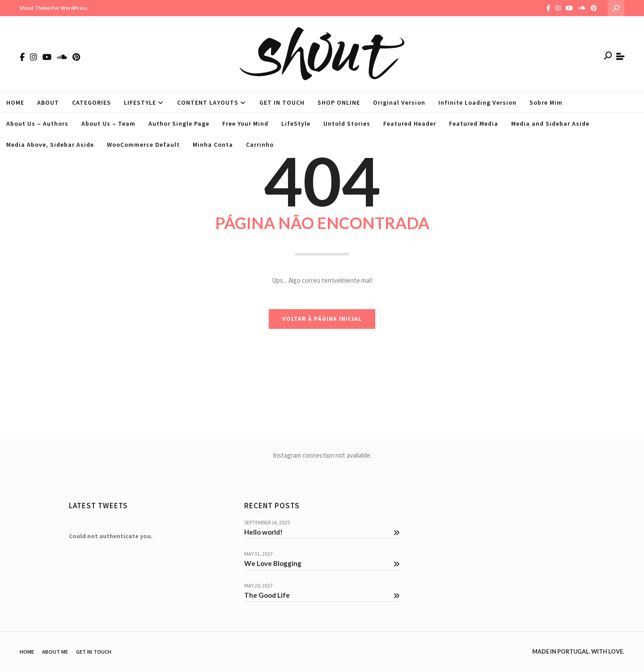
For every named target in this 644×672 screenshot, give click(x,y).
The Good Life (322, 595)
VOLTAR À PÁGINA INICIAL (322, 319)
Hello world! (322, 532)
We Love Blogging (322, 563)
